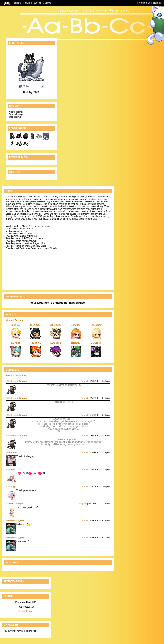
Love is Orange (15, 504)
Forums (27, 3)
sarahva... (76, 343)
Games (47, 3)
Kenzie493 (12, 470)
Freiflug (11, 487)
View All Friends (14, 320)
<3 (80, 385)
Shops (17, 3)
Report (84, 381)
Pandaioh (11, 453)
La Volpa (16, 343)
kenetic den (144, 3)
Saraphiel (96, 343)
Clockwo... (36, 325)
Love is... (16, 325)
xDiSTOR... (56, 325)
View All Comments (16, 376)
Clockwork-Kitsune (17, 381)
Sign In (157, 3)
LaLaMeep (96, 325)
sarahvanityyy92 (15, 521)
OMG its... (76, 325)
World (37, 3)
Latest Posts (26, 611)
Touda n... (36, 343)
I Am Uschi (56, 343)
